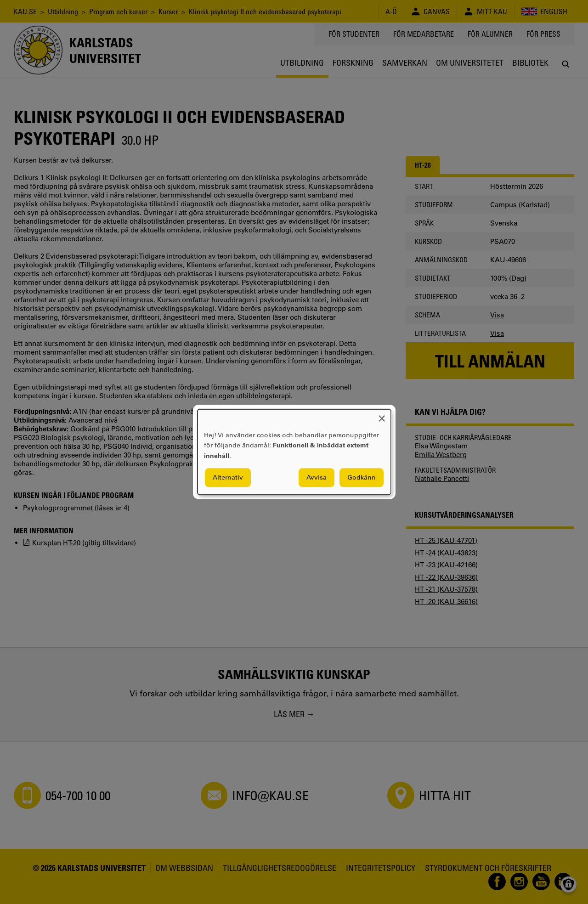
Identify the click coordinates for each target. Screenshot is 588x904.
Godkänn (362, 478)
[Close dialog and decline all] (382, 415)
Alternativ (228, 478)
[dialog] (294, 452)
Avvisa (317, 478)
